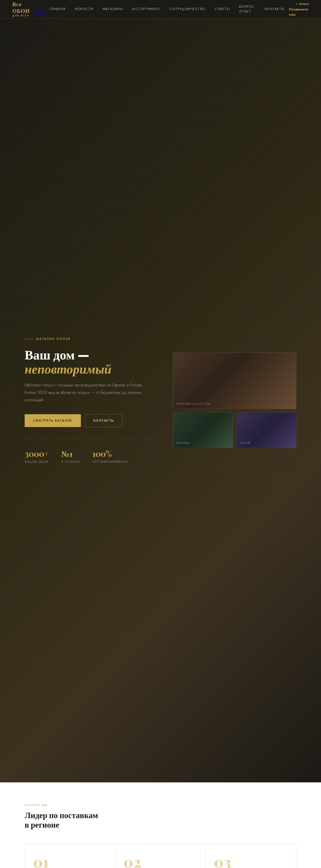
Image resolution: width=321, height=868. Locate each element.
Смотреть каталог (53, 421)
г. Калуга (39, 9)
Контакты (104, 421)
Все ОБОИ (23, 9)
